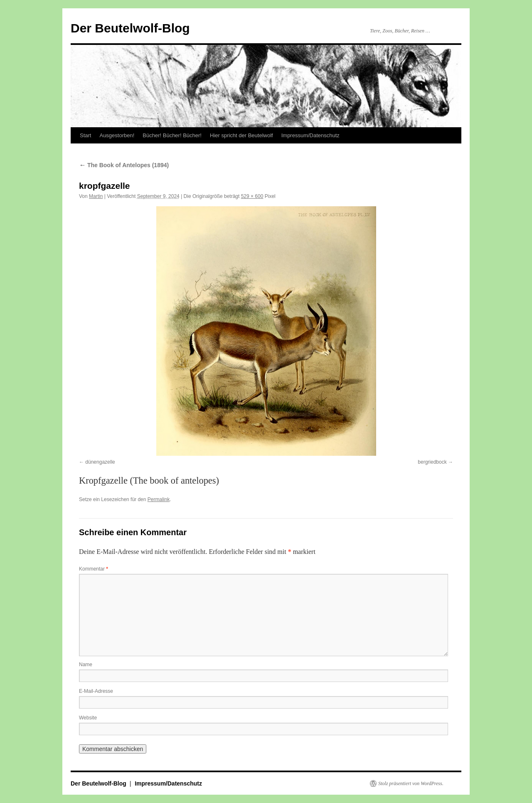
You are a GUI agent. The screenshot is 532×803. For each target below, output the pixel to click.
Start (85, 135)
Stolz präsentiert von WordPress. (411, 783)
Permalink (159, 499)
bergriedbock (432, 462)
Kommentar (94, 569)
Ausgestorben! (117, 135)
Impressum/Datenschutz (310, 135)
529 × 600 (252, 196)
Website (88, 718)
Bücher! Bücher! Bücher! (172, 135)
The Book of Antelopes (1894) (124, 165)
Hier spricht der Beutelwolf (241, 135)
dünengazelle (100, 462)
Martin (96, 196)
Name (86, 665)
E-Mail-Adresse (96, 691)
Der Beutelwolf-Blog (130, 28)
